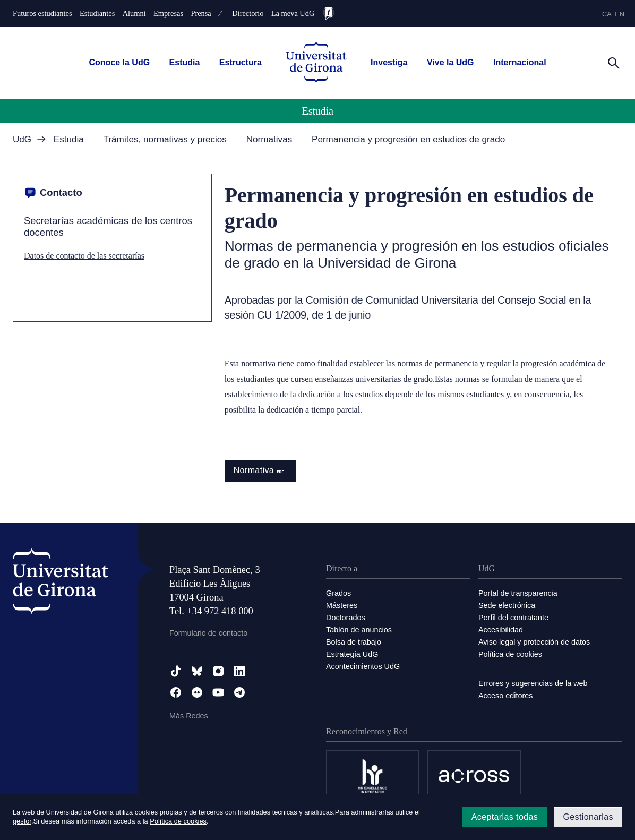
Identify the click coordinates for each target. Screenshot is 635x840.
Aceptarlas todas (505, 817)
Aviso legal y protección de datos (534, 642)
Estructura (241, 62)
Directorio (248, 13)
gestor (22, 821)
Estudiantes (97, 13)
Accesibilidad (501, 630)
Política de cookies (510, 654)
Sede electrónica (507, 605)
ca (607, 14)
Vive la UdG (450, 62)
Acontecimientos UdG (363, 666)
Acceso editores (505, 696)
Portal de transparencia (518, 593)
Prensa (201, 13)
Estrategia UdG (352, 654)
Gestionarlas (588, 817)
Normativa (261, 471)
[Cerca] (614, 62)
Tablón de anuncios (359, 630)
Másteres (342, 605)
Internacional (520, 62)
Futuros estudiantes (42, 13)
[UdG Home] (316, 63)
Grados (338, 593)
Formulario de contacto (208, 633)
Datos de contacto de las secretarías (84, 256)
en (620, 14)
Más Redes (189, 716)
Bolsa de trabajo (354, 642)
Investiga (389, 62)
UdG (22, 139)
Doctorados (346, 618)
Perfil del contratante (513, 618)
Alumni (134, 13)
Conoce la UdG (119, 62)
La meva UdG (293, 13)
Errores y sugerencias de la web (533, 683)
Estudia (185, 62)
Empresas (168, 13)
